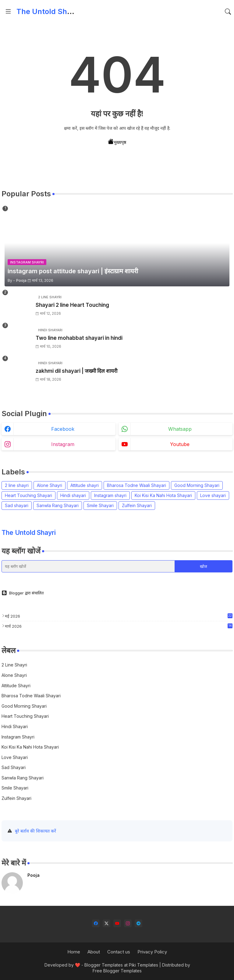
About (94, 952)
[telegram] (138, 923)
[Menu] (8, 12)
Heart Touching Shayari (28, 495)
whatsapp (180, 429)
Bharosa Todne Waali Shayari (136, 485)
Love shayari (213, 495)
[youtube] (117, 923)
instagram (63, 444)
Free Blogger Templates (117, 971)
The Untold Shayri (48, 11)
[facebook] (96, 923)
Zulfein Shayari (137, 505)
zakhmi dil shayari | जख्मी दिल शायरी (76, 371)
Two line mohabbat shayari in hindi (79, 338)
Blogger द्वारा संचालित (23, 593)
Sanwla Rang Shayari (58, 505)
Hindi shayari (73, 495)
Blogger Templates (104, 965)
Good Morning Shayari (197, 485)
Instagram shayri (110, 495)
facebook (63, 429)
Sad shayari (17, 505)
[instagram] (128, 923)
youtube (180, 444)
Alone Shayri (50, 485)
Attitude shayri (85, 485)
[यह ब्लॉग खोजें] (88, 566)
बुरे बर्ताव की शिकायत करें (35, 831)
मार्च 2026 (119, 626)
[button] (228, 12)
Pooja (34, 875)
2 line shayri (17, 485)
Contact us (119, 952)
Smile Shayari (100, 505)
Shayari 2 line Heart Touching (72, 305)
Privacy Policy (152, 952)
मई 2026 (119, 616)
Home (74, 952)
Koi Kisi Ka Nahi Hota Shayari (163, 495)
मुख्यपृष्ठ (117, 142)
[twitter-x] (106, 923)
